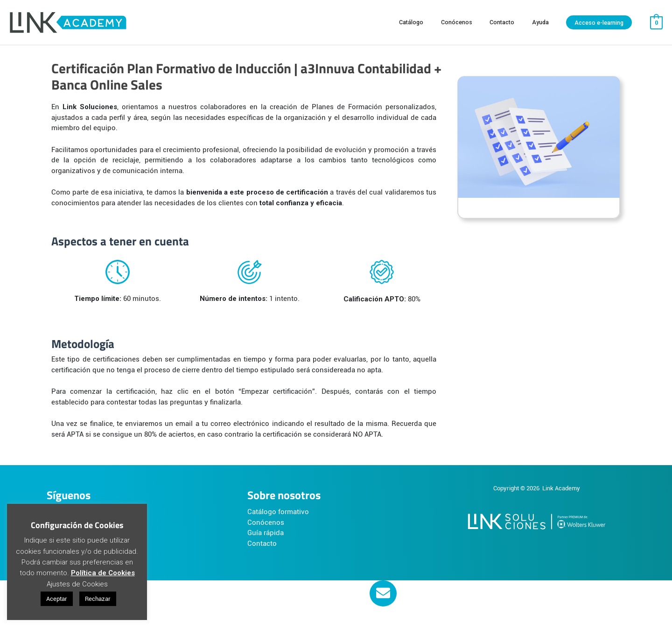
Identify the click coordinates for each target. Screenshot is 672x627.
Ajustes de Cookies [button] (77, 584)
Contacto (262, 543)
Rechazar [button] (98, 599)
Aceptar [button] (57, 599)
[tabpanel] (336, 260)
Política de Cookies (103, 573)
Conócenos (266, 522)
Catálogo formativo (278, 512)
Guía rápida (266, 533)
